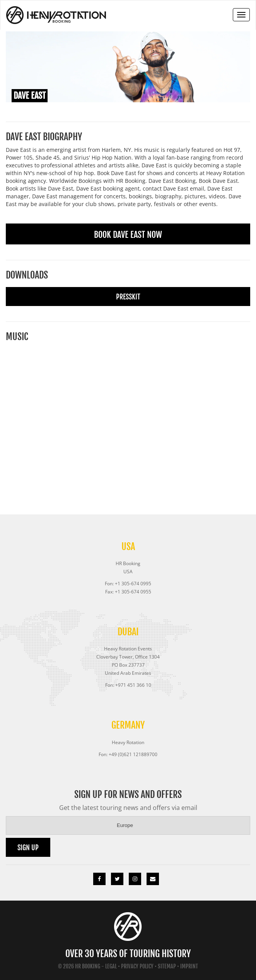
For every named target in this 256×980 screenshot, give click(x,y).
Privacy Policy (137, 966)
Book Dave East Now (128, 235)
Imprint (189, 966)
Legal (111, 966)
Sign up (28, 848)
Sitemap (167, 966)
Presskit (128, 297)
